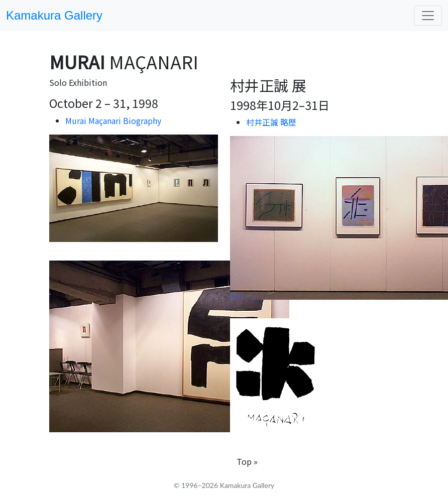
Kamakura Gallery (54, 15)
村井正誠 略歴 (271, 122)
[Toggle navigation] (428, 16)
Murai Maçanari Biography (113, 120)
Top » (247, 461)
